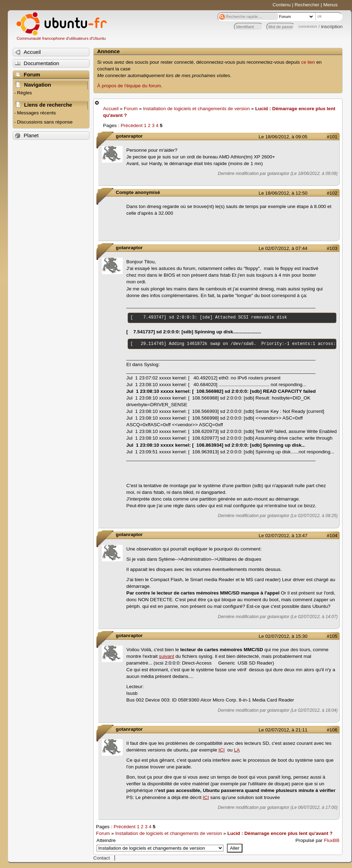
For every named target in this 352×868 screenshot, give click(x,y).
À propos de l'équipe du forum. (130, 86)
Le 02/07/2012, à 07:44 (283, 248)
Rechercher (307, 5)
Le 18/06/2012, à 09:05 (283, 137)
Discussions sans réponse (45, 122)
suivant (166, 656)
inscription (332, 27)
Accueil (111, 109)
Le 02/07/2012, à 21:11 (283, 730)
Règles (24, 93)
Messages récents (36, 113)
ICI (221, 750)
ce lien (308, 62)
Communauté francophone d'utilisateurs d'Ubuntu (61, 38)
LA (237, 750)
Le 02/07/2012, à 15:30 (283, 636)
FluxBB (332, 840)
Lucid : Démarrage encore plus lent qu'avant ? (280, 833)
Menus (330, 5)
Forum (131, 109)
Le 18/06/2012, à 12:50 (283, 193)
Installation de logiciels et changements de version (196, 109)
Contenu (282, 5)
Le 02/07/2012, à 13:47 (283, 536)
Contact (102, 858)
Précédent (131, 125)
